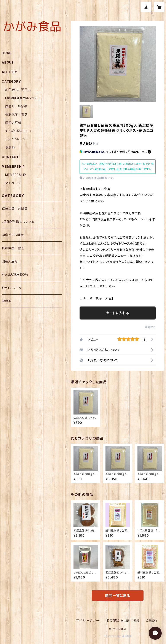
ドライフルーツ (15, 139)
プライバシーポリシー (87, 620)
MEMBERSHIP (16, 175)
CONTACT (10, 157)
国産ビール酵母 (16, 106)
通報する (150, 327)
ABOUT (8, 62)
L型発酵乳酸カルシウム (22, 98)
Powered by (118, 636)
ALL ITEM (10, 72)
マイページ (13, 183)
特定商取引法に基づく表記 (123, 620)
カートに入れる (118, 313)
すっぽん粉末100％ (18, 131)
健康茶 (10, 147)
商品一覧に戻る (118, 596)
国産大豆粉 (13, 123)
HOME (7, 53)
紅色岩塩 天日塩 (18, 90)
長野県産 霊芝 (16, 114)
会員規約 (152, 620)
